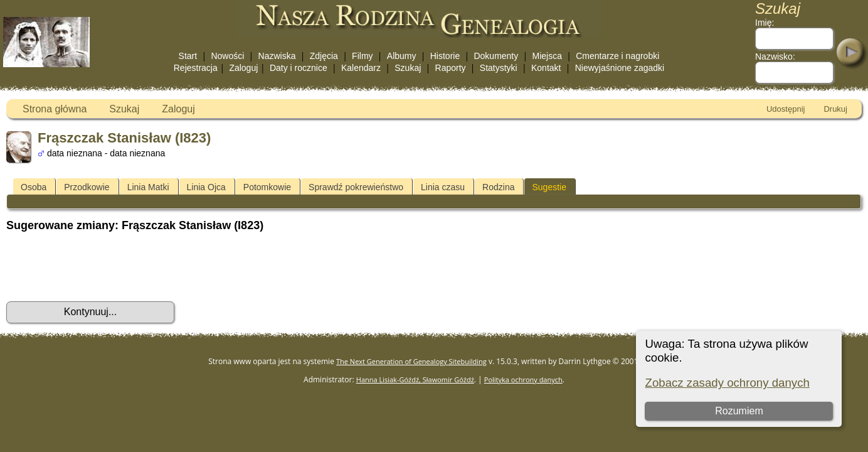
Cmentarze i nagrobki (617, 56)
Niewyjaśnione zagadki (620, 68)
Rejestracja (196, 68)
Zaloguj (243, 68)
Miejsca (547, 56)
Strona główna (55, 109)
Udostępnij (786, 109)
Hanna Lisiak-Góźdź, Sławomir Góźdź (415, 379)
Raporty (451, 68)
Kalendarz (361, 68)
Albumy (402, 56)
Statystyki (499, 68)
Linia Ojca (206, 187)
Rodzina (498, 187)
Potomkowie (267, 187)
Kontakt (546, 68)
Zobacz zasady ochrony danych (727, 383)
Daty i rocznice (299, 68)
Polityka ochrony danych (523, 379)
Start (188, 56)
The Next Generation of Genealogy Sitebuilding (411, 361)
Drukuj (835, 109)
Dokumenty (496, 56)
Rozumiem (739, 411)
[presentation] (102, 267)
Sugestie (549, 187)
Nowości (227, 56)
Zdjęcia (324, 56)
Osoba (34, 187)
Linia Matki (148, 187)
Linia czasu (443, 187)
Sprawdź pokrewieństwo (356, 187)
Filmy (362, 56)
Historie (445, 56)
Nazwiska (277, 56)
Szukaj (408, 68)
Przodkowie (87, 187)
